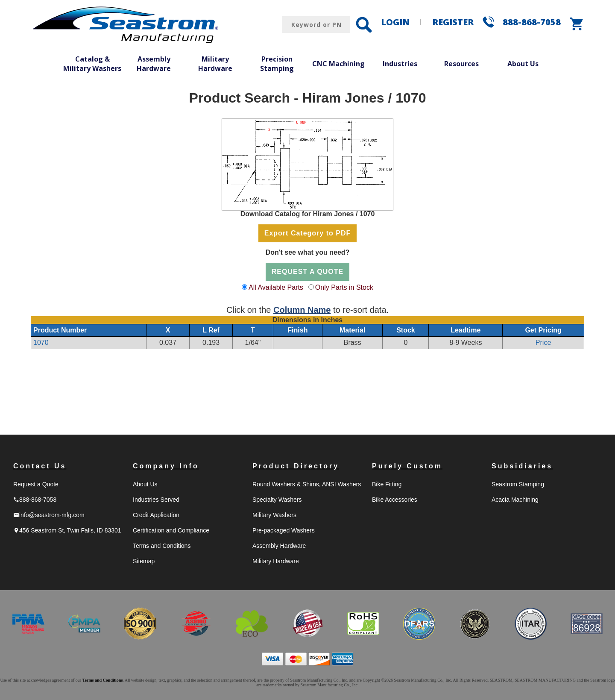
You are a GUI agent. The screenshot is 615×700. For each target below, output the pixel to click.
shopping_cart (577, 24)
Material (352, 330)
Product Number (60, 330)
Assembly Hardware (154, 64)
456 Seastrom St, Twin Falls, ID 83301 (67, 530)
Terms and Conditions (162, 546)
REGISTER (453, 22)
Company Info (166, 466)
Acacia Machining (515, 500)
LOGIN (395, 22)
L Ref (211, 330)
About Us (523, 64)
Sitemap (144, 561)
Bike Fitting (387, 484)
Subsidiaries (522, 466)
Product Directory (296, 466)
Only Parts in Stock (344, 287)
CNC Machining (338, 64)
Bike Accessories (395, 500)
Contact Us (40, 466)
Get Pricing (543, 330)
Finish (297, 330)
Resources (461, 64)
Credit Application (156, 515)
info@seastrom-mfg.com (49, 515)
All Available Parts (276, 287)
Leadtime (466, 330)
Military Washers (274, 515)
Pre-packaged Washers (284, 530)
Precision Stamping (277, 64)
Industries (400, 64)
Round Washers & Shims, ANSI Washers (307, 484)
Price (543, 343)
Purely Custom (407, 466)
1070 (41, 343)
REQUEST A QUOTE (308, 272)
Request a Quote (36, 484)
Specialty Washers (277, 500)
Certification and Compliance (171, 530)
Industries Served (156, 500)
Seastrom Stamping (518, 484)
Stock (406, 330)
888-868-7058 (532, 22)
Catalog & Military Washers (92, 64)
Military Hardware (215, 64)
